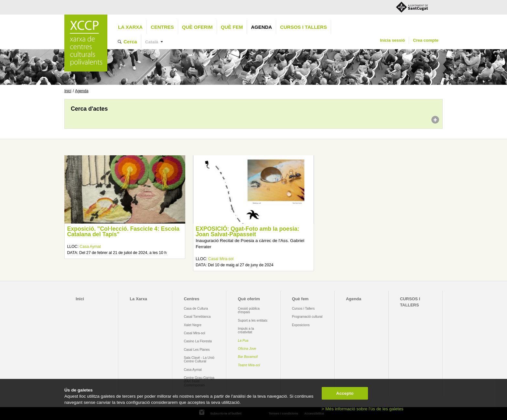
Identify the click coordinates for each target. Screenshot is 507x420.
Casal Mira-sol (221, 259)
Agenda (261, 27)
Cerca (130, 42)
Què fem (232, 27)
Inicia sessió (392, 40)
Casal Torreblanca (197, 317)
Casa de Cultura (196, 309)
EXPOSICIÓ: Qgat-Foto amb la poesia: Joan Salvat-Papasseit (247, 232)
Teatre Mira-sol (249, 365)
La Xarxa (130, 27)
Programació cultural (307, 317)
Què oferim (197, 27)
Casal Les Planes (197, 350)
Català (152, 42)
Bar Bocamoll (248, 357)
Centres (162, 27)
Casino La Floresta (198, 341)
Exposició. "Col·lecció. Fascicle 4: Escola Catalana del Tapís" (123, 232)
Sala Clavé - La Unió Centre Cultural (199, 359)
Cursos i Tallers (303, 309)
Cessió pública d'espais (249, 310)
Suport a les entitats (253, 321)
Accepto (345, 393)
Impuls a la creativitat (246, 330)
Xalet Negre (193, 325)
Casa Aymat (90, 247)
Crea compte (426, 40)
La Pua (243, 341)
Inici (68, 91)
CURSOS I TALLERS (303, 27)
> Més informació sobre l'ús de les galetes (363, 409)
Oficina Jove (247, 349)
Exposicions (301, 325)
